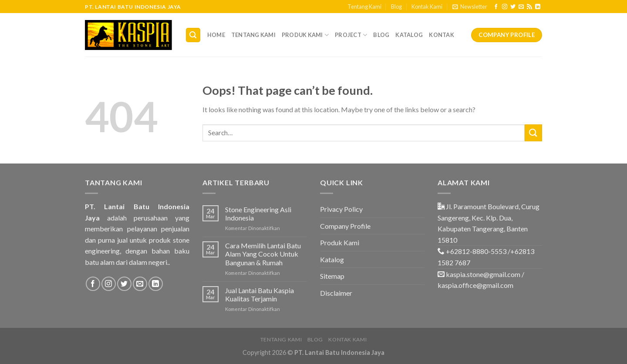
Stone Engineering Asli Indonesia (258, 214)
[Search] (193, 35)
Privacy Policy (341, 209)
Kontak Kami (427, 7)
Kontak (442, 35)
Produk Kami (305, 35)
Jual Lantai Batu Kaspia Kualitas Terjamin (260, 294)
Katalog (409, 35)
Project (351, 35)
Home (216, 35)
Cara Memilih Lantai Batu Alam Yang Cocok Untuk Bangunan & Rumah (263, 254)
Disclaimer (336, 293)
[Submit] (533, 133)
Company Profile (345, 226)
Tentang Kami (364, 7)
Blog (396, 7)
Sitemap (332, 276)
